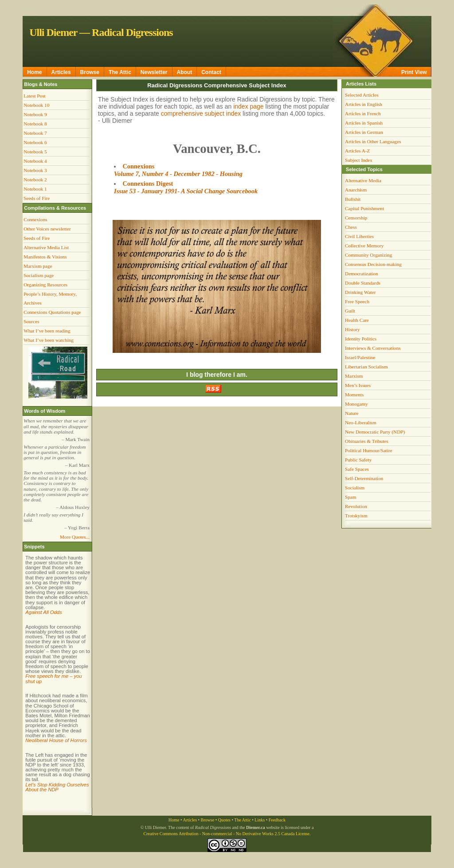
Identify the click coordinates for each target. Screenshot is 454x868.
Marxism (354, 376)
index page (249, 106)
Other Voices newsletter (47, 229)
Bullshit (353, 199)
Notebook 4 (35, 161)
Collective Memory (364, 246)
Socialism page (39, 275)
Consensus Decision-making (373, 264)
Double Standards (363, 283)
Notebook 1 (35, 189)
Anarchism (356, 190)
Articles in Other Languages (373, 141)
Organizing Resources (45, 285)
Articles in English (364, 104)
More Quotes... (75, 537)
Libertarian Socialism (366, 367)
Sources (31, 321)
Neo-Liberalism (361, 422)
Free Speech (357, 301)
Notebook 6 (35, 142)
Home (34, 72)
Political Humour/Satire (369, 450)
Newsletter (154, 72)
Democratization (362, 274)
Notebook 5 (35, 152)
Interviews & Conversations (373, 348)
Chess (351, 227)
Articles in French (363, 113)
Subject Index (359, 160)
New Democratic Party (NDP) (375, 432)
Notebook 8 (35, 124)
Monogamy (356, 404)
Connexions (35, 219)
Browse (90, 72)
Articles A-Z (357, 151)
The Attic (120, 72)
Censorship (356, 218)
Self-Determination (364, 478)
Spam (350, 497)
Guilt (350, 311)
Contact (211, 72)
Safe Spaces (357, 469)
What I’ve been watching (49, 340)
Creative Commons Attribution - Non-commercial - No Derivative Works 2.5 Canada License (227, 834)
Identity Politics (361, 339)
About (185, 72)
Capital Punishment (364, 208)
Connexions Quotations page (52, 312)
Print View (414, 72)
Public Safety (358, 460)
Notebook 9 (35, 114)
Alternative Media (363, 180)
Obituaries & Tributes (367, 441)
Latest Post (34, 96)
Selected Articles (362, 95)
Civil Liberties (359, 236)
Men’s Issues (358, 385)
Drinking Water (360, 292)
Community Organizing (368, 255)
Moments (354, 395)
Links (260, 820)
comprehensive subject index (201, 113)
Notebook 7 (35, 133)
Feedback (277, 820)
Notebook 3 (35, 170)
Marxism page (38, 266)
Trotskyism (356, 516)
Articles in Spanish (364, 123)
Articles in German (364, 132)
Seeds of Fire (37, 198)
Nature (352, 413)
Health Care (357, 320)
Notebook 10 (36, 105)
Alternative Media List (46, 247)
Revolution (356, 506)
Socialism (355, 488)
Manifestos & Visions (45, 257)
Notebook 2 (35, 180)
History (352, 329)
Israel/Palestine (360, 357)
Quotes (224, 820)
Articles (61, 72)
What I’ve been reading (47, 331)
